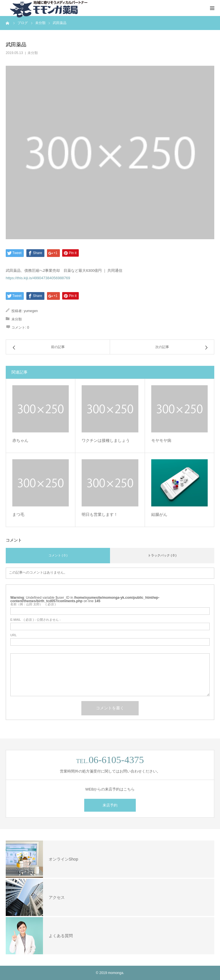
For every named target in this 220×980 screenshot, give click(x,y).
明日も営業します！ (100, 514)
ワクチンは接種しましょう (106, 440)
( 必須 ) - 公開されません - (36, 620)
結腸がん (159, 514)
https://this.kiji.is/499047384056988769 (38, 278)
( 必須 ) (33, 604)
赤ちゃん (20, 440)
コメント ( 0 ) (58, 555)
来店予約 (110, 805)
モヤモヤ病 (161, 440)
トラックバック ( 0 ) (162, 555)
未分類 (33, 53)
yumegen (31, 311)
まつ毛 (18, 514)
